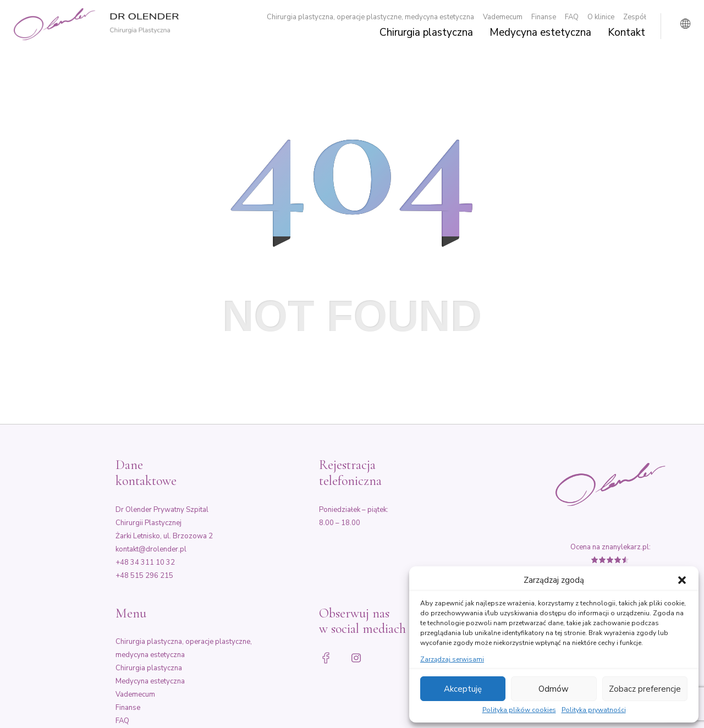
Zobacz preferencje (645, 689)
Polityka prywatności (594, 710)
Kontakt (626, 33)
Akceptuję (463, 689)
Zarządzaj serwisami (452, 660)
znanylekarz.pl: (626, 547)
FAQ (572, 17)
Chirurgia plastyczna (426, 33)
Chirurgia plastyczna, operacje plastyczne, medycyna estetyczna (370, 17)
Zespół (635, 17)
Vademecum (503, 17)
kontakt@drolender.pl (151, 549)
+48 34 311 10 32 (145, 562)
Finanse (544, 17)
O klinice (601, 17)
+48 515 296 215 (144, 576)
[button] (682, 580)
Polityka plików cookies (519, 710)
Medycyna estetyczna (540, 33)
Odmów (554, 689)
